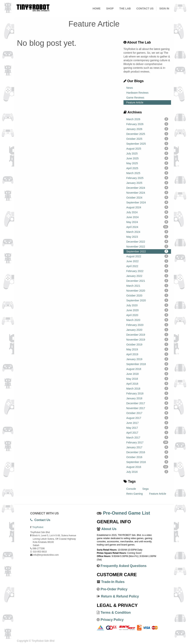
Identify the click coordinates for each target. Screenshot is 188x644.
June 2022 (147, 261)
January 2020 (147, 330)
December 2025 (147, 134)
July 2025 (147, 153)
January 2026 (147, 129)
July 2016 (147, 472)
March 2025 (147, 173)
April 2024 (147, 227)
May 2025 (147, 163)
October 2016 (147, 457)
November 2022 (147, 246)
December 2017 (147, 403)
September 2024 (147, 202)
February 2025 (147, 178)
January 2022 (147, 276)
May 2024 (147, 222)
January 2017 (147, 447)
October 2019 (147, 344)
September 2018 (147, 364)
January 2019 (147, 359)
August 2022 (147, 256)
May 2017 (147, 428)
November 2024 (147, 193)
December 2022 (147, 241)
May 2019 (147, 349)
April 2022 (147, 266)
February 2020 (147, 325)
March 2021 (147, 286)
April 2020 (147, 315)
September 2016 (147, 462)
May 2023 (147, 237)
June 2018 (147, 374)
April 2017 (147, 432)
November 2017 (147, 408)
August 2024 (147, 207)
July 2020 (147, 305)
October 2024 (147, 197)
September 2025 (147, 144)
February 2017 (147, 442)
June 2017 (147, 423)
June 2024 (147, 217)
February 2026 (147, 124)
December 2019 (147, 335)
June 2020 (147, 310)
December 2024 (147, 188)
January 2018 (147, 398)
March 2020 (147, 320)
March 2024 (147, 232)
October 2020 (147, 295)
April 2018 (147, 383)
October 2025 (147, 139)
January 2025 (147, 183)
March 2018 (147, 388)
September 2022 (147, 251)
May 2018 (147, 379)
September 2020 (147, 300)
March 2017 (147, 437)
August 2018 (147, 369)
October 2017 (147, 413)
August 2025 (147, 148)
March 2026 (147, 119)
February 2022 (147, 271)
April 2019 (147, 354)
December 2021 (147, 281)
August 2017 (147, 418)
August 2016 (147, 467)
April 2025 (147, 168)
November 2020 (147, 290)
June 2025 (147, 158)
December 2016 (147, 452)
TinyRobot (38, 527)
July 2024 (147, 212)
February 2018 (147, 393)
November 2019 (147, 339)
